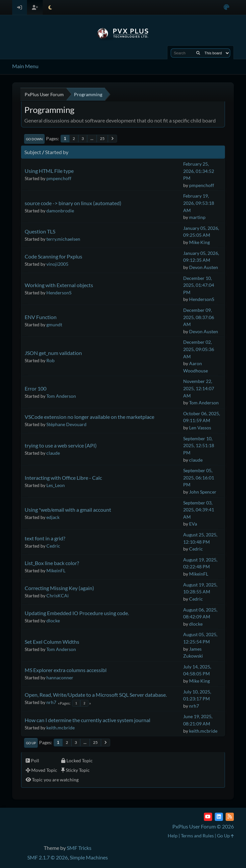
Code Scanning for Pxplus (53, 256)
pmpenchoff (59, 178)
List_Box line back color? (52, 563)
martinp (197, 217)
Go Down (34, 139)
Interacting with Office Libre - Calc (63, 478)
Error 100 (36, 388)
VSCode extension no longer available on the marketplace (89, 417)
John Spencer (203, 492)
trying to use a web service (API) (61, 445)
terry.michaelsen (63, 239)
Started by (57, 152)
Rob (50, 360)
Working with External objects (59, 285)
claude (53, 453)
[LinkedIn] (219, 817)
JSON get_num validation (53, 353)
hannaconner (60, 678)
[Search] (198, 53)
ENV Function (41, 317)
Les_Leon (56, 485)
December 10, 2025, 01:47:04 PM (199, 285)
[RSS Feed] (230, 817)
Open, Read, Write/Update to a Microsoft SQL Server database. (96, 695)
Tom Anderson (61, 396)
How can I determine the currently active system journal (87, 720)
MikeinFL (56, 570)
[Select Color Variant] (226, 7)
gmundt (54, 325)
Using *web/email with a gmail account (68, 510)
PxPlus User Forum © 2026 (203, 826)
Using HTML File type (49, 171)
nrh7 (51, 702)
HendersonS (59, 293)
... (92, 138)
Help (173, 836)
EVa (193, 524)
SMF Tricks (79, 848)
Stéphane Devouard (66, 424)
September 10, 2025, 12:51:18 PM (199, 446)
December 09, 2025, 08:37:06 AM (199, 317)
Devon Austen (204, 267)
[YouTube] (208, 817)
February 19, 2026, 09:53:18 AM (199, 203)
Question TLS (40, 231)
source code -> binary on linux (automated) (73, 203)
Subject (33, 152)
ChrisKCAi (58, 596)
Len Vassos (200, 428)
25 (102, 138)
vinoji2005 (57, 264)
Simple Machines (89, 857)
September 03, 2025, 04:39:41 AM (199, 510)
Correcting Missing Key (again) (59, 588)
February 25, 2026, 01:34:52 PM (199, 171)
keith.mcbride (61, 728)
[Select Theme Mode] (50, 7)
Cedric (53, 546)
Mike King (199, 242)
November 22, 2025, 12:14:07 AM (199, 388)
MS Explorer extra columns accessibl (66, 670)
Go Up (31, 743)
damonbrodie (60, 211)
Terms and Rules (197, 836)
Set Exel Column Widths (52, 642)
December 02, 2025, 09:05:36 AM (199, 349)
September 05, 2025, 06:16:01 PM (199, 477)
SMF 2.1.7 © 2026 (48, 857)
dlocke (53, 621)
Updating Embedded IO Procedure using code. (77, 613)
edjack (53, 517)
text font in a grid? (45, 538)
